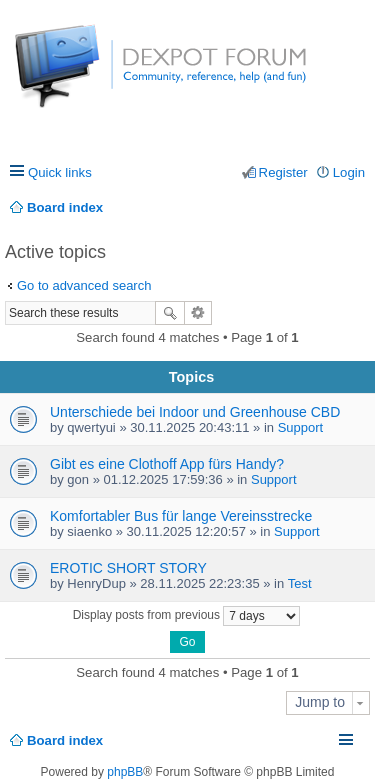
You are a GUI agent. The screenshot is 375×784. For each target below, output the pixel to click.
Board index (65, 740)
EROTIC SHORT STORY (128, 568)
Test (300, 583)
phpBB (125, 772)
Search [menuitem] (357, 207)
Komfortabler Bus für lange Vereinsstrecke (181, 516)
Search (170, 313)
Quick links (60, 172)
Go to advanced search (84, 285)
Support (301, 427)
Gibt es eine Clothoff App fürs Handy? (167, 464)
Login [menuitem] (349, 172)
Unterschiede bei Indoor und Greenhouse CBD (195, 412)
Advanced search (198, 313)
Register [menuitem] (283, 172)
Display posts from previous (187, 616)
